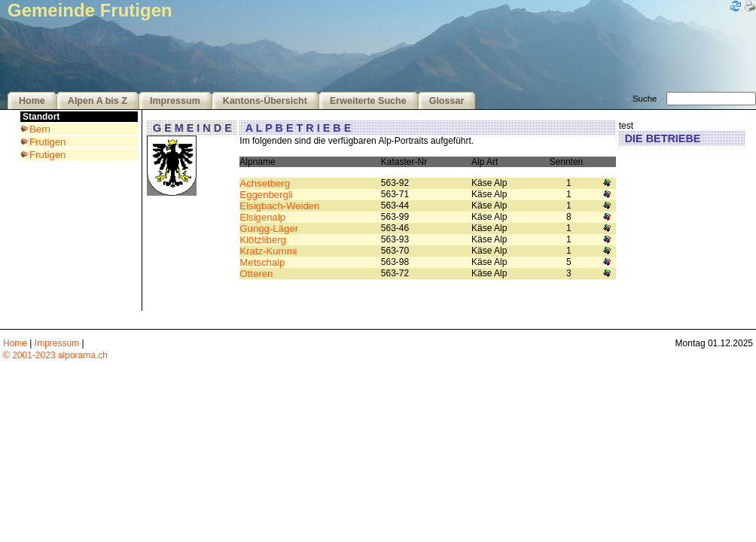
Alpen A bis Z (98, 101)
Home (32, 101)
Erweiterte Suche (368, 101)
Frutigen (47, 142)
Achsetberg (265, 183)
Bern (40, 129)
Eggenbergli (266, 195)
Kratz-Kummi (268, 251)
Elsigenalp (262, 217)
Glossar (447, 101)
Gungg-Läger (269, 228)
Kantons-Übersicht (265, 101)
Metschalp (262, 262)
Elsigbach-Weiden (279, 206)
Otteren (256, 274)
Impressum (175, 101)
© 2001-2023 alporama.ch (55, 355)
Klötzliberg (263, 240)
